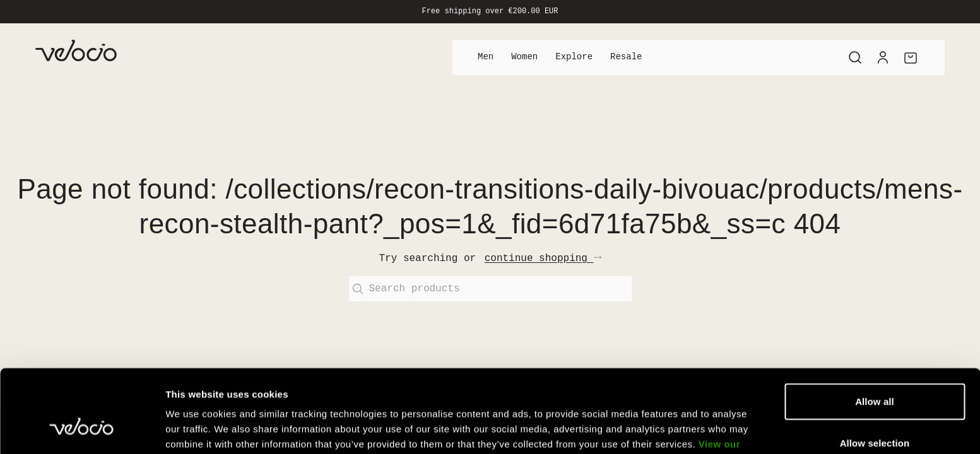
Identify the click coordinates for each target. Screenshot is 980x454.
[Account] (883, 57)
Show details (662, 429)
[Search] (855, 57)
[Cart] (911, 57)
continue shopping (543, 259)
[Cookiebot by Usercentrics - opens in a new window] (82, 429)
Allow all (875, 330)
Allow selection (875, 372)
